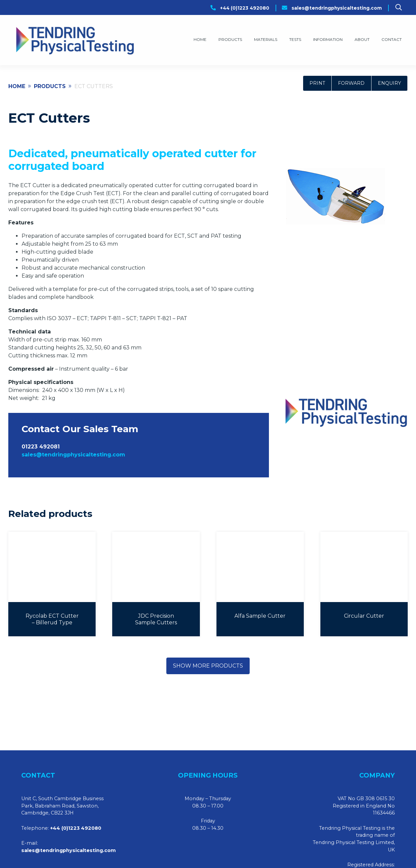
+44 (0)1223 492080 (245, 8)
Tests (295, 39)
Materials (266, 39)
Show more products (208, 666)
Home (200, 39)
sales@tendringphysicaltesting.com (337, 8)
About (362, 39)
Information (328, 39)
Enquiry (389, 83)
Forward (351, 83)
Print (317, 83)
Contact (392, 39)
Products (230, 39)
